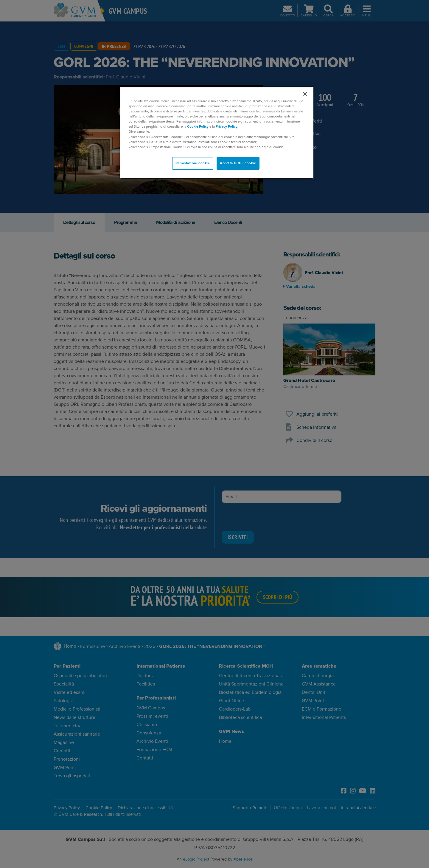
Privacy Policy (227, 127)
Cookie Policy (198, 127)
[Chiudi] (305, 94)
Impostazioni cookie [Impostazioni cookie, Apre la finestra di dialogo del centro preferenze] (193, 163)
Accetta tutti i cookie (238, 163)
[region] (217, 133)
